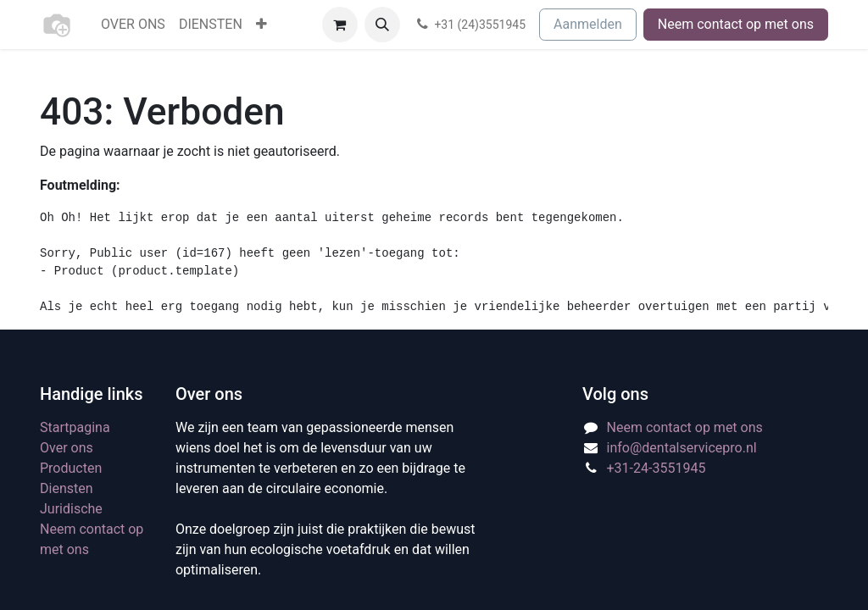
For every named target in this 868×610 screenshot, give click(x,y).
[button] (382, 25)
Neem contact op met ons (736, 24)
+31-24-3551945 (657, 468)
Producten (71, 468)
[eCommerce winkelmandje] (340, 25)
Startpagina (75, 427)
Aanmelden (588, 24)
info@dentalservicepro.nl (682, 448)
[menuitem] (133, 25)
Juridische (71, 509)
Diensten (67, 488)
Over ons (67, 448)
